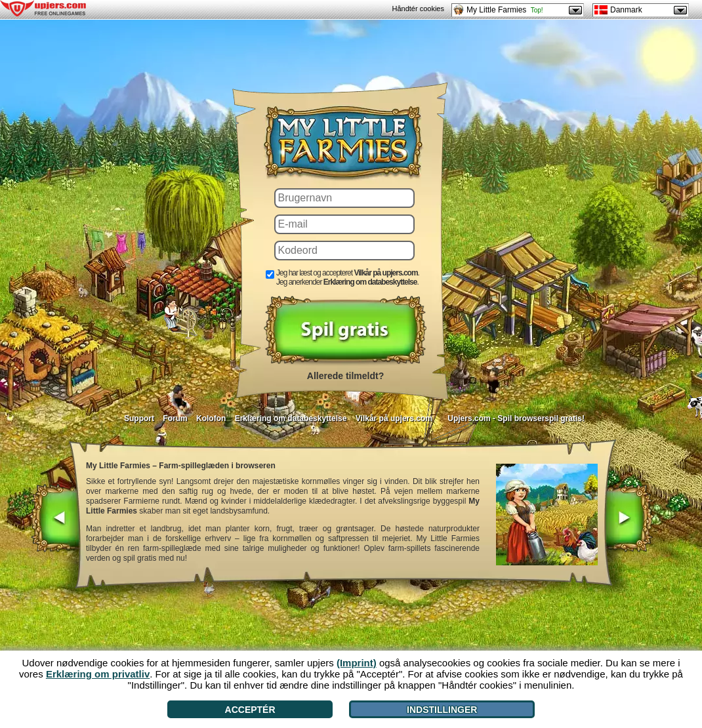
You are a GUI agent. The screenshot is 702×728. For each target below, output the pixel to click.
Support (139, 418)
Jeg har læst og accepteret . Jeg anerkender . (348, 277)
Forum (175, 418)
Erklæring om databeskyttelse (291, 418)
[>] (628, 519)
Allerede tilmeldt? (345, 376)
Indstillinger (442, 710)
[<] (55, 519)
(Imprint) (357, 663)
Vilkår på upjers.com (394, 418)
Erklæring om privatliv (98, 674)
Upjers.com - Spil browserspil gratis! (516, 418)
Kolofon (211, 418)
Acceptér (250, 710)
